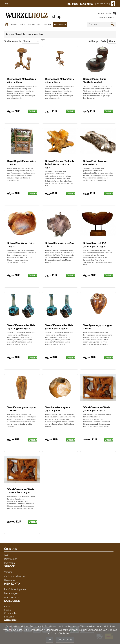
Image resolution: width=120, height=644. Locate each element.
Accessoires (60, 24)
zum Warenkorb (107, 18)
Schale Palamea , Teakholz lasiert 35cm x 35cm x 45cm (60, 164)
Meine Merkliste (12, 598)
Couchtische (34, 24)
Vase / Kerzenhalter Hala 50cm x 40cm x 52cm (59, 327)
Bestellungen (11, 593)
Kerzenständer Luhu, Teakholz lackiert (95, 81)
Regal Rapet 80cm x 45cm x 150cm (22, 163)
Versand (8, 572)
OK (50, 640)
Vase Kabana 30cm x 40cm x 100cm (22, 409)
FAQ (7, 4)
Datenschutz (11, 559)
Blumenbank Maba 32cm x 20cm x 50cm (60, 81)
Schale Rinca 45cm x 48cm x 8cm (60, 245)
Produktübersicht (16, 34)
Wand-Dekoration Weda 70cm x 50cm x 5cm (97, 409)
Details (33, 112)
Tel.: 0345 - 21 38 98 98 (80, 4)
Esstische (47, 24)
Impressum (10, 563)
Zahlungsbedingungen (16, 576)
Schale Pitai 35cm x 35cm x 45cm (21, 245)
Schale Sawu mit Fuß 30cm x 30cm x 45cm (95, 245)
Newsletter (10, 580)
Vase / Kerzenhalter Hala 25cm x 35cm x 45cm (21, 327)
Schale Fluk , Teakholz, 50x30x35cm (96, 163)
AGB (6, 555)
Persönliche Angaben (15, 589)
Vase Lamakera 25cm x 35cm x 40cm (58, 409)
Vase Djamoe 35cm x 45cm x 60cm (98, 327)
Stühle (23, 24)
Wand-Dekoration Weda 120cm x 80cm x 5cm (21, 491)
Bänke (14, 24)
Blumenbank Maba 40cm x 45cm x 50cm (22, 81)
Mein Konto (103, 4)
